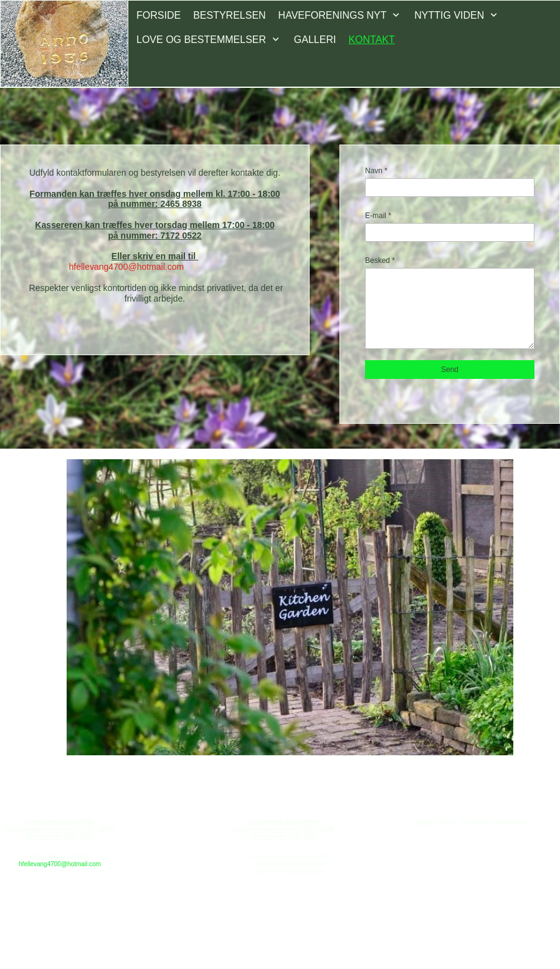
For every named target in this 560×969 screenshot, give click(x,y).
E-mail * (378, 216)
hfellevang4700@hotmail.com (60, 864)
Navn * (376, 171)
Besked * (380, 260)
